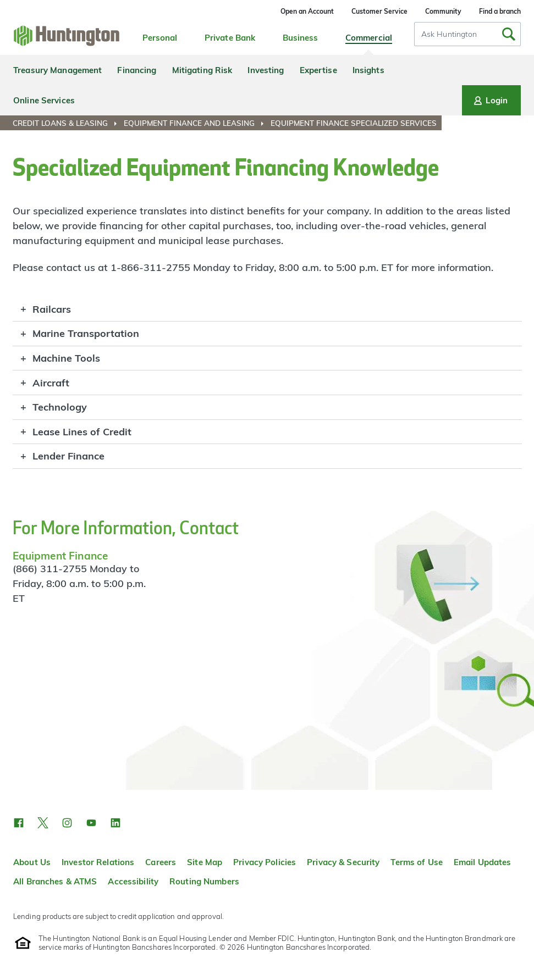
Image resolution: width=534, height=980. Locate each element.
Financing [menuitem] (137, 70)
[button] (19, 823)
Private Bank (230, 38)
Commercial (369, 38)
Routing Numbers (204, 881)
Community (443, 11)
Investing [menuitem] (266, 70)
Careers (161, 862)
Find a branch (500, 11)
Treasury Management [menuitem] (57, 70)
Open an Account (307, 11)
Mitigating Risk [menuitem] (202, 70)
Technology (60, 407)
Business (301, 38)
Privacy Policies (265, 862)
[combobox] (467, 34)
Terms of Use (417, 862)
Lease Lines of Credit (82, 432)
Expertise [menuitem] (318, 70)
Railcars (52, 309)
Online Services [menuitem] (44, 100)
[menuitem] (67, 123)
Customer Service (379, 11)
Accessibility (133, 881)
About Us (32, 862)
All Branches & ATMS (55, 881)
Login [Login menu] (490, 101)
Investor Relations (98, 862)
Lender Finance (68, 456)
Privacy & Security (343, 862)
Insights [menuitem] (368, 70)
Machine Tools (66, 358)
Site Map (205, 862)
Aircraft (51, 383)
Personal (160, 38)
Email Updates (483, 862)
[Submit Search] (509, 34)
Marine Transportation (86, 333)
